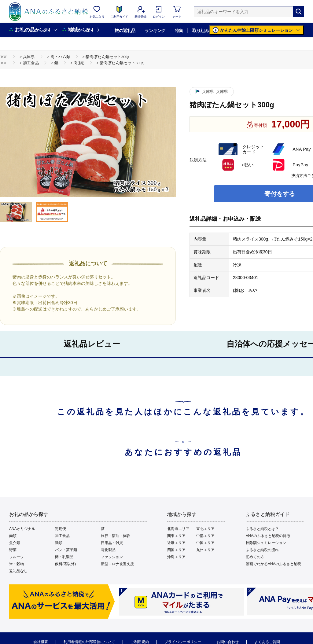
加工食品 (62, 536)
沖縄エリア (176, 557)
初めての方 (255, 557)
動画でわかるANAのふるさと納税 (273, 564)
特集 (179, 31)
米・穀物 (17, 564)
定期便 (61, 529)
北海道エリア (178, 529)
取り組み (201, 31)
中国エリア (205, 543)
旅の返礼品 (125, 31)
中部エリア (205, 536)
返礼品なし (18, 571)
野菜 (13, 550)
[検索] (298, 12)
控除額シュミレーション (266, 543)
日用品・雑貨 (112, 543)
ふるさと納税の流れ (262, 550)
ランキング (155, 31)
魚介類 (15, 543)
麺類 (59, 543)
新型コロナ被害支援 (117, 564)
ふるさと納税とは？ (262, 529)
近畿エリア (176, 543)
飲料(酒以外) (65, 564)
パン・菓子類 (66, 550)
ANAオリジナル (22, 529)
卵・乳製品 (64, 557)
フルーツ (17, 557)
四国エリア (176, 550)
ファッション (112, 557)
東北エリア (205, 529)
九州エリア (205, 550)
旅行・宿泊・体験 (116, 536)
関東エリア (176, 536)
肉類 (13, 536)
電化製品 (108, 550)
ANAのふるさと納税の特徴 (268, 536)
